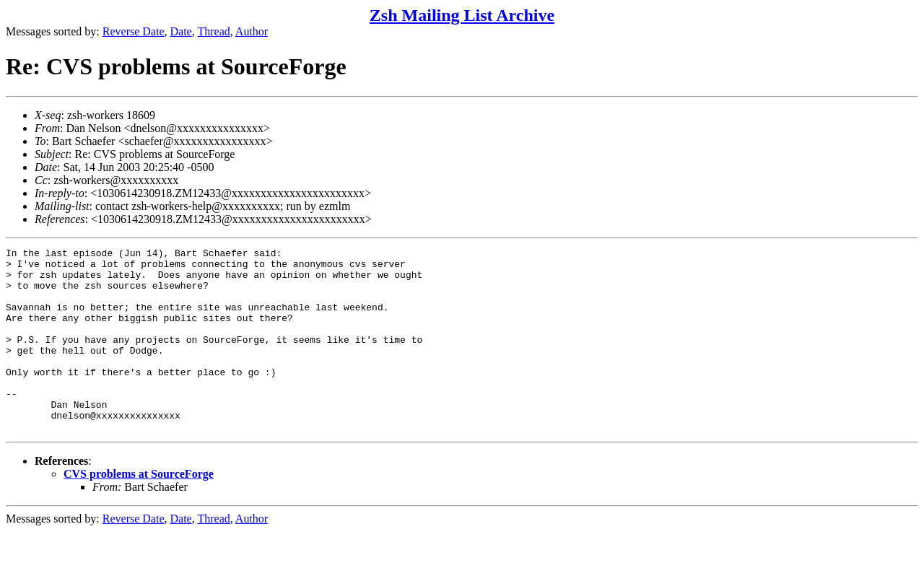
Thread (213, 31)
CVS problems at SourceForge (139, 511)
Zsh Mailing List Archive (462, 15)
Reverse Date (134, 31)
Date (181, 31)
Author (252, 31)
